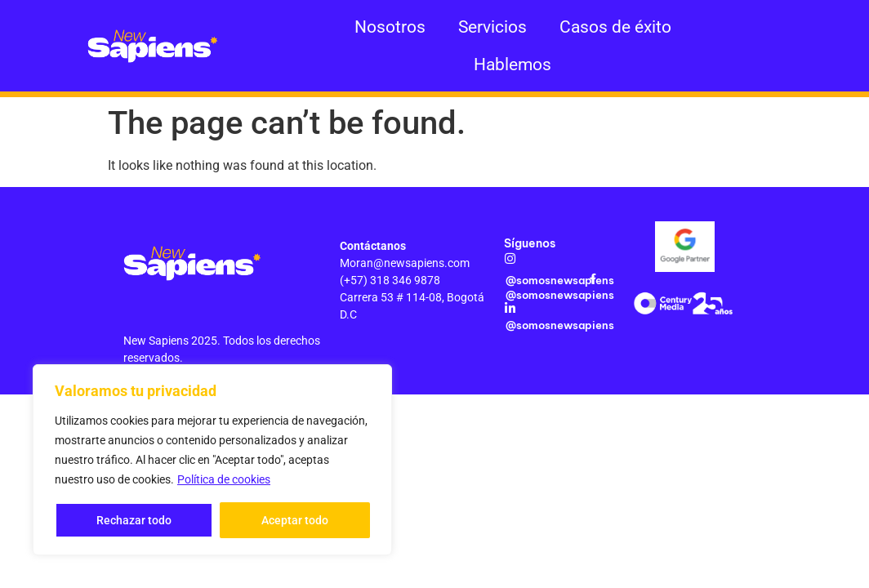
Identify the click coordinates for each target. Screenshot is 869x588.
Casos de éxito (615, 27)
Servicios (492, 27)
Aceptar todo (295, 520)
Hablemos (512, 65)
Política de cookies (224, 479)
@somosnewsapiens (560, 280)
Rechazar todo (134, 520)
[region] (212, 460)
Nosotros (390, 27)
